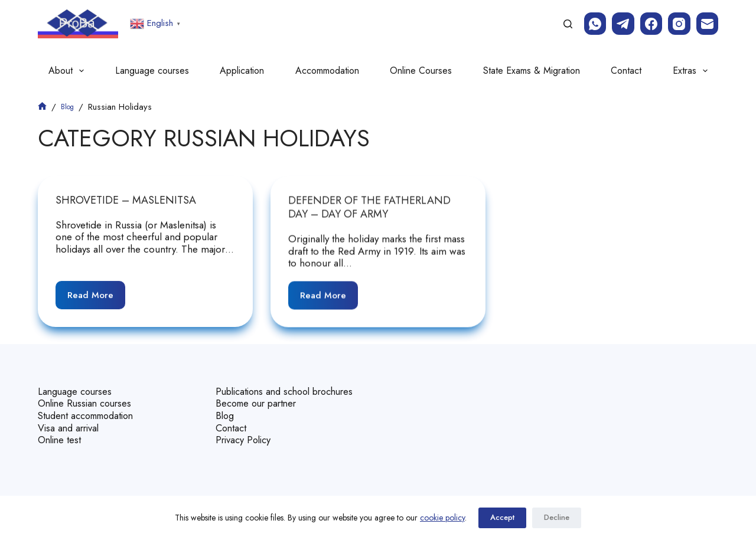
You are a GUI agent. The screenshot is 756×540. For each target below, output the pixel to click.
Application (242, 71)
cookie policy (442, 518)
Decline (557, 518)
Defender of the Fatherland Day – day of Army (369, 207)
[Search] (568, 24)
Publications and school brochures (267, 386)
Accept (502, 518)
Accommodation (327, 71)
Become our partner (259, 404)
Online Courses (421, 71)
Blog (225, 416)
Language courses (152, 71)
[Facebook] (651, 24)
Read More (96, 291)
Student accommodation (91, 404)
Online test (61, 428)
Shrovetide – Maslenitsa (126, 200)
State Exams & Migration (532, 71)
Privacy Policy (245, 440)
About (69, 71)
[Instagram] (679, 24)
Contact (626, 71)
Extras (693, 71)
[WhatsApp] (595, 24)
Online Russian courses (88, 392)
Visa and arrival (70, 416)
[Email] (708, 24)
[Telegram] (623, 24)
